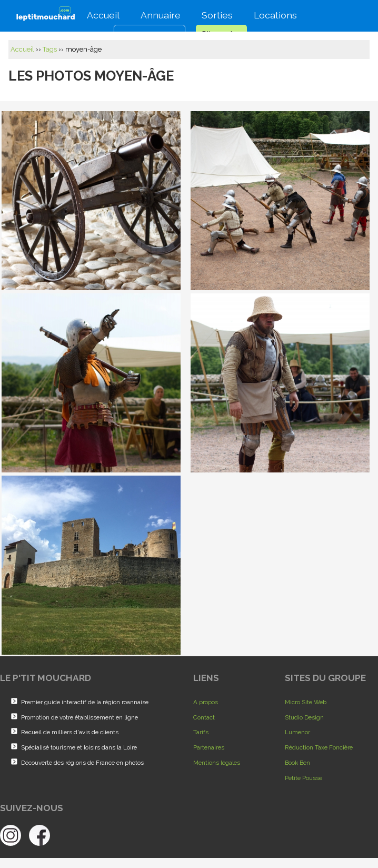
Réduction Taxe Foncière (319, 747)
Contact (204, 717)
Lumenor (297, 732)
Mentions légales (217, 763)
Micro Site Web (306, 702)
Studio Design (304, 717)
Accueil (101, 14)
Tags (50, 49)
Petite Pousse (304, 778)
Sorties (215, 14)
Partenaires (209, 747)
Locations (273, 14)
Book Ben (297, 763)
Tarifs (201, 732)
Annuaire (158, 14)
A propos (206, 702)
